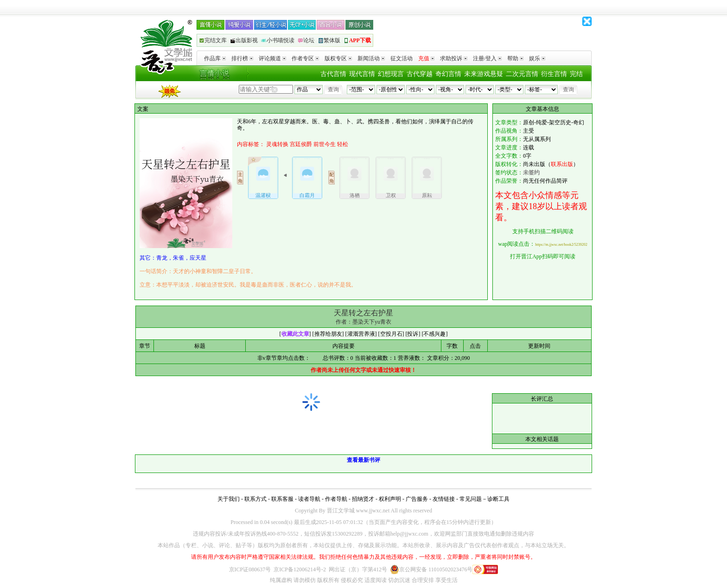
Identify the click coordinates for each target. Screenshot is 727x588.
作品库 (215, 58)
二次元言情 (522, 74)
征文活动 (402, 58)
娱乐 (537, 58)
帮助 (515, 58)
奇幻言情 (448, 74)
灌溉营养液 (361, 334)
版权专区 (338, 58)
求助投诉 (454, 58)
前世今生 (325, 144)
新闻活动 (371, 58)
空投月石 (391, 334)
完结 (576, 74)
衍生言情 (554, 74)
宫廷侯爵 (301, 144)
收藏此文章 (295, 334)
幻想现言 (391, 74)
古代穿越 (420, 74)
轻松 (343, 144)
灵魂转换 (277, 144)
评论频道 (272, 58)
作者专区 (305, 58)
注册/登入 (487, 58)
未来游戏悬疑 (484, 74)
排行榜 (242, 58)
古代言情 (333, 74)
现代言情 (362, 74)
